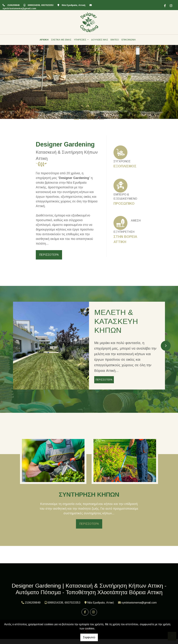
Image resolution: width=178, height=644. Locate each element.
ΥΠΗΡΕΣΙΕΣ (80, 40)
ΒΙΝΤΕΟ (115, 40)
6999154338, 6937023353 (41, 5)
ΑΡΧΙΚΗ (44, 40)
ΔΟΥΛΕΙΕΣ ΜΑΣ (100, 40)
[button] (13, 82)
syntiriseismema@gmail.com (19, 8)
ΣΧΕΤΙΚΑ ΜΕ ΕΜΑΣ (61, 40)
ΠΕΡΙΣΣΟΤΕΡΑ (49, 255)
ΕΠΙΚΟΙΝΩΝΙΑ (129, 40)
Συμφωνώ (89, 637)
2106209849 (13, 5)
